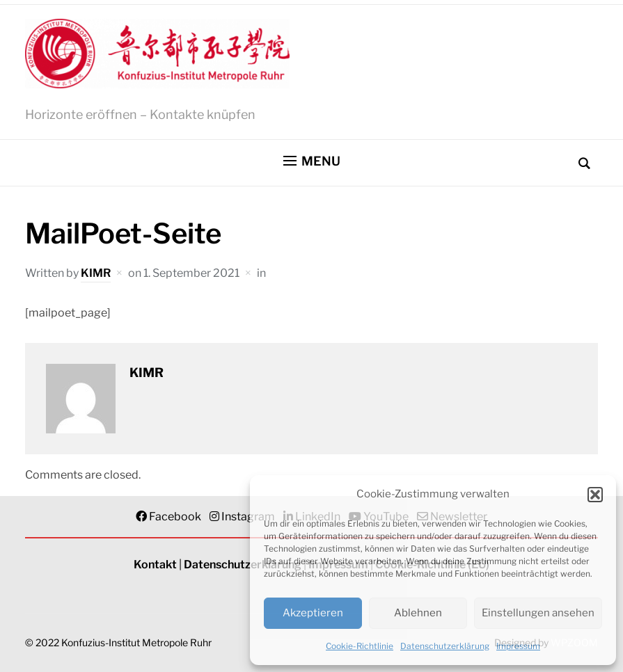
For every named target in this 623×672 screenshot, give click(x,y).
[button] (595, 495)
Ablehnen (418, 613)
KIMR (96, 273)
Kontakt (155, 565)
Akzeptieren (313, 613)
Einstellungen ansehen (538, 613)
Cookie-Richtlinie (360, 646)
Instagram (248, 517)
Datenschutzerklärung (445, 646)
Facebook (175, 517)
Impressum (518, 646)
